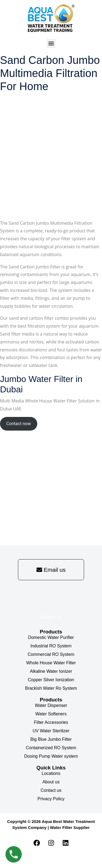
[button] (51, 44)
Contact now (18, 424)
